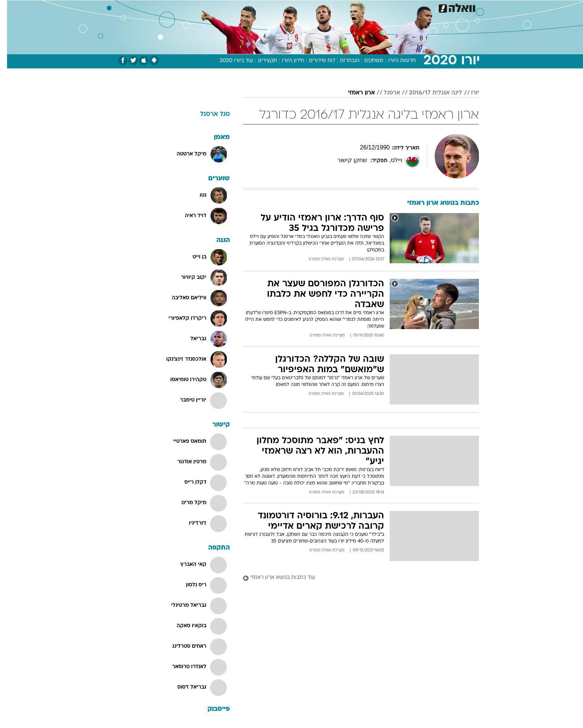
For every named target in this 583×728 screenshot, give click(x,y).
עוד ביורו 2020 (229, 61)
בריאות (287, 7)
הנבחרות (343, 61)
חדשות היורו (395, 61)
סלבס (350, 7)
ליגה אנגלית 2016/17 (429, 93)
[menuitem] (419, 7)
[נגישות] (10, 8)
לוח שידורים (315, 61)
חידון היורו (286, 61)
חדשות (423, 7)
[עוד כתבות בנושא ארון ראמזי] (354, 578)
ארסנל (385, 93)
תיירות (262, 7)
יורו (468, 93)
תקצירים (260, 61)
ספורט (398, 7)
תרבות (374, 7)
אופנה (207, 7)
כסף (330, 7)
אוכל (310, 7)
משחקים (367, 61)
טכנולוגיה (234, 7)
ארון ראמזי (354, 93)
